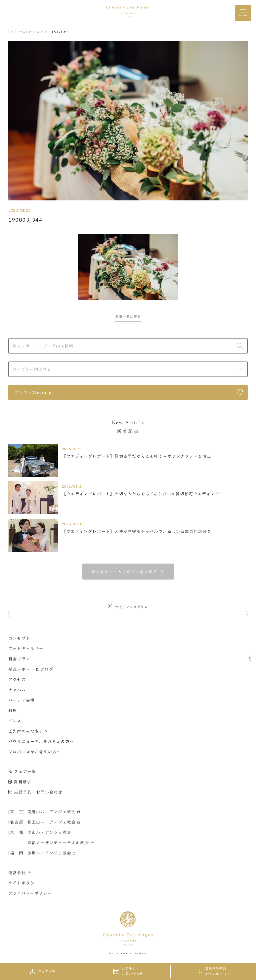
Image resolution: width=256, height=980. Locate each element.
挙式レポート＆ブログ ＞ (35, 32)
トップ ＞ (13, 32)
